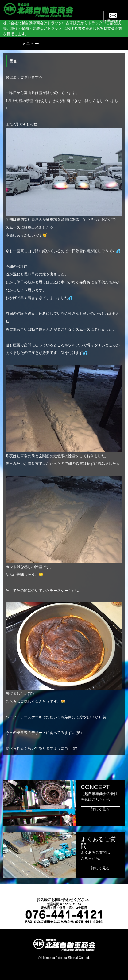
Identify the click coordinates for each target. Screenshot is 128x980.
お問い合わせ (113, 21)
